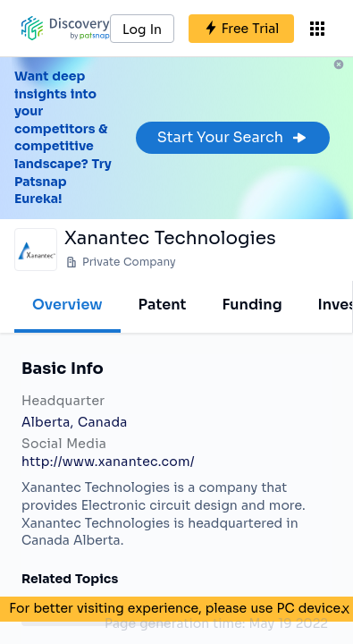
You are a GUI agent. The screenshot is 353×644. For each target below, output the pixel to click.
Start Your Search (233, 137)
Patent (163, 305)
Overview (67, 305)
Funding (252, 305)
